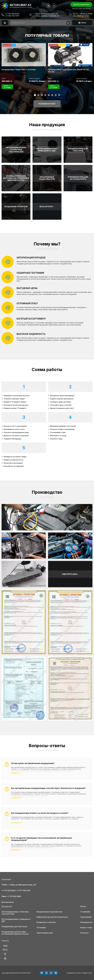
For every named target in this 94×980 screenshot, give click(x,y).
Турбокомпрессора (45, 933)
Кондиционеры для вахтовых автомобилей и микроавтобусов (15, 933)
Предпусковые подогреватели (49, 912)
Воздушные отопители (46, 922)
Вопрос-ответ (86, 928)
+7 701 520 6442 (12, 14)
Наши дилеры (86, 917)
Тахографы (41, 928)
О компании (85, 912)
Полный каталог (47, 104)
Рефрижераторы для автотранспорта (52, 917)
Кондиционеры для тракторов (14, 926)
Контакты (84, 933)
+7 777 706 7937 (23, 891)
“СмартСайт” (87, 973)
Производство (86, 922)
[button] (35, 95)
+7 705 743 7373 (12, 16)
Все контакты (8, 902)
